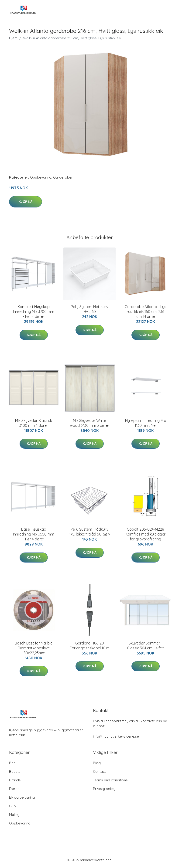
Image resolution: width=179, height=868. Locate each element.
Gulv (13, 806)
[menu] (166, 10)
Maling (14, 815)
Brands (15, 780)
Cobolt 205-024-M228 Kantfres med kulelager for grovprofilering (145, 534)
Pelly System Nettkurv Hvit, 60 (89, 309)
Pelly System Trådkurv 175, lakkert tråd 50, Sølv (89, 532)
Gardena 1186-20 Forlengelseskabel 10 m (90, 646)
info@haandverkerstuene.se (116, 736)
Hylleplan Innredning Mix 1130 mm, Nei (146, 423)
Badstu (15, 771)
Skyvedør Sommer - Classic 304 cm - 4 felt (145, 646)
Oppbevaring (41, 177)
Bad (12, 763)
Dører (14, 789)
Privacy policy (104, 789)
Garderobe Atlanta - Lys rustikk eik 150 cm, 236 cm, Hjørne (145, 312)
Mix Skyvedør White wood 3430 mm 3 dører (90, 423)
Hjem (13, 38)
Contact (99, 771)
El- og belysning (22, 797)
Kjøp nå (26, 202)
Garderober (63, 177)
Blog (97, 763)
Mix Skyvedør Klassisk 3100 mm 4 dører (34, 423)
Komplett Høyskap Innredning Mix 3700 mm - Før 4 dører (34, 312)
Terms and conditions (110, 780)
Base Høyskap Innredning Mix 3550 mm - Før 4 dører (34, 534)
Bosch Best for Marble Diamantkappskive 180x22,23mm (34, 648)
